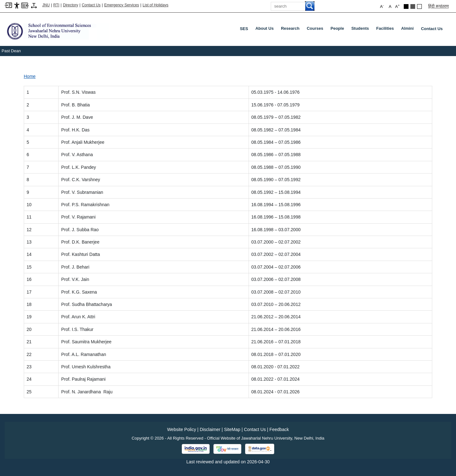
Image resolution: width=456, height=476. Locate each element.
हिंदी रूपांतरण (438, 6)
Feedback (279, 429)
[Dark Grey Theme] (413, 6)
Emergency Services (122, 5)
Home (30, 76)
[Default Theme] (419, 6)
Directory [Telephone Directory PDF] (71, 5)
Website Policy (182, 429)
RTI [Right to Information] (56, 5)
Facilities (386, 30)
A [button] (397, 6)
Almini (409, 30)
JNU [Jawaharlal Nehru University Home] (46, 5)
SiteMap (232, 429)
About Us (266, 30)
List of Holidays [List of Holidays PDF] (155, 5)
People (339, 30)
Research (291, 30)
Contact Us (91, 5)
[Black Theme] (406, 6)
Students (361, 30)
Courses (316, 30)
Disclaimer (210, 429)
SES (244, 29)
